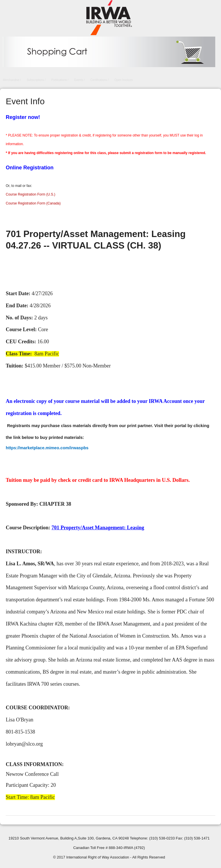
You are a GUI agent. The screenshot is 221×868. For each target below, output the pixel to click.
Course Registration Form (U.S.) (31, 194)
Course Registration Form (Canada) (33, 203)
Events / (79, 80)
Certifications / (99, 80)
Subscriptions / (36, 80)
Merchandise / (12, 80)
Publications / (60, 80)
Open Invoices (123, 80)
